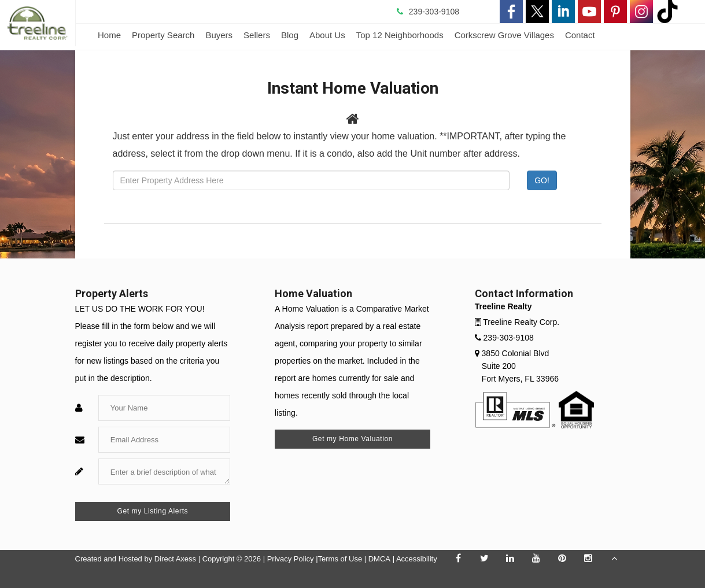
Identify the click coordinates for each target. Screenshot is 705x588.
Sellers (257, 35)
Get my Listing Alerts (153, 511)
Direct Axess (175, 559)
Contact (580, 35)
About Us (327, 35)
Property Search (163, 35)
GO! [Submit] (542, 180)
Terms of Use (340, 559)
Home (109, 35)
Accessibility (417, 559)
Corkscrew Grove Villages (504, 35)
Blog (290, 35)
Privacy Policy (291, 559)
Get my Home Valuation (352, 439)
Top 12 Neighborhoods (400, 35)
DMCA (379, 559)
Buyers (219, 35)
